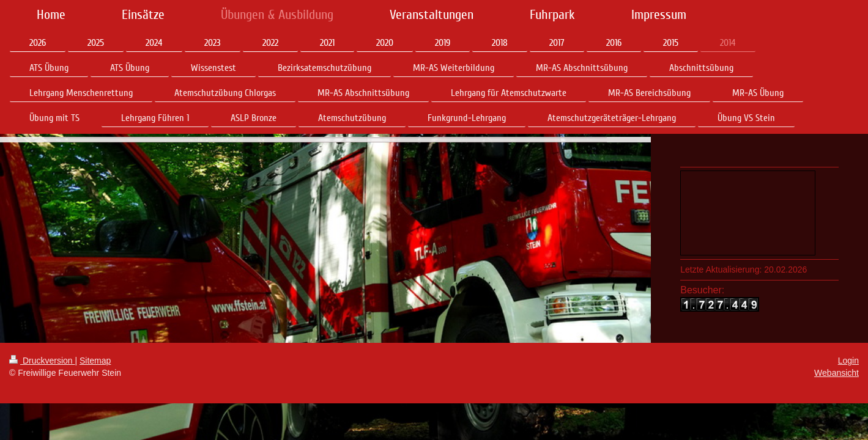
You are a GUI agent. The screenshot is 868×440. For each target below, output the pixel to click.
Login (848, 374)
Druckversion (42, 374)
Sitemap (95, 374)
